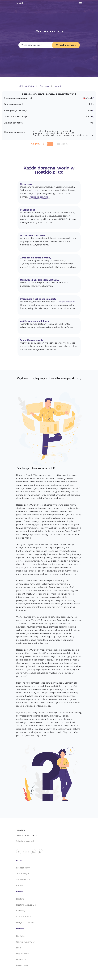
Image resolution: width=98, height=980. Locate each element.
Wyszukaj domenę (66, 45)
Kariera (20, 885)
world (58, 86)
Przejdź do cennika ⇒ (39, 197)
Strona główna (26, 86)
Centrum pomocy (25, 942)
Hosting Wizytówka (26, 905)
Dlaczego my (23, 868)
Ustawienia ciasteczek (25, 841)
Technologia (22, 874)
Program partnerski (26, 923)
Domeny (44, 86)
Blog (19, 948)
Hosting (20, 899)
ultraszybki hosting (65, 302)
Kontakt (20, 936)
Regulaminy (23, 954)
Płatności (21, 960)
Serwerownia (23, 879)
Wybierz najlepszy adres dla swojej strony (49, 378)
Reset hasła (22, 965)
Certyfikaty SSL (24, 917)
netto (35, 144)
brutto (62, 144)
